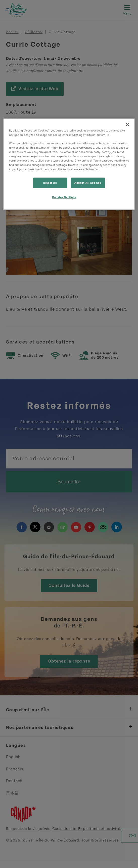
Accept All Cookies (88, 183)
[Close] (127, 124)
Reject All (50, 183)
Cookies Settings (64, 197)
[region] (69, 164)
